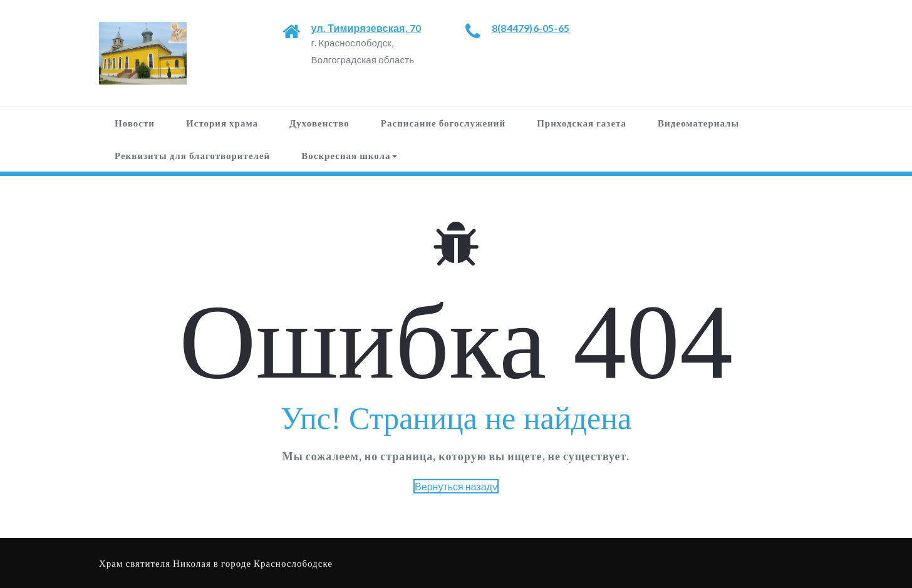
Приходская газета (582, 123)
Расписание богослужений (443, 123)
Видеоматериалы (698, 123)
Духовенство (319, 123)
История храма (222, 123)
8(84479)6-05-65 (531, 28)
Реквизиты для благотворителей (192, 155)
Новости (135, 123)
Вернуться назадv (456, 486)
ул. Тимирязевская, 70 (366, 28)
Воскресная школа (349, 155)
